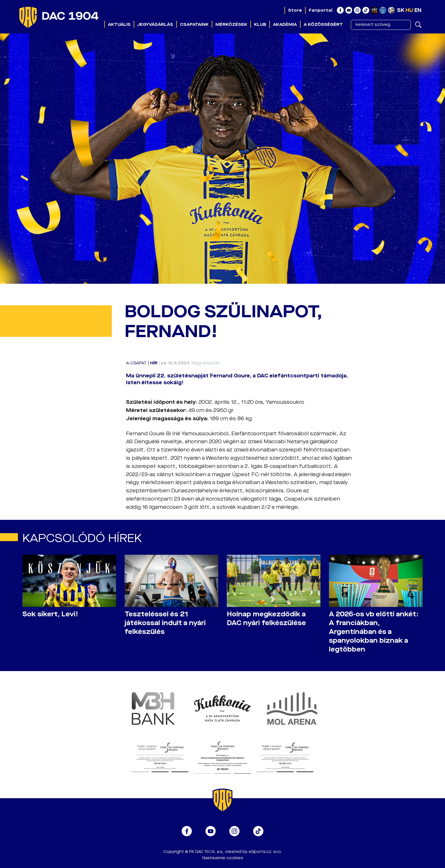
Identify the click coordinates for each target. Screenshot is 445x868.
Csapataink (194, 24)
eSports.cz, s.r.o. (265, 852)
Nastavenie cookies (223, 858)
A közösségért (323, 24)
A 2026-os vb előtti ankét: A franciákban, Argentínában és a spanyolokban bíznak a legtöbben (374, 632)
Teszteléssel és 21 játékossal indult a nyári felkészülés (165, 623)
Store (295, 10)
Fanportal (321, 10)
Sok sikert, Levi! (50, 614)
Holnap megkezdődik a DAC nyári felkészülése (266, 619)
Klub (260, 24)
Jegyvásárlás (155, 24)
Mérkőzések (231, 24)
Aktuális (119, 24)
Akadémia (285, 24)
